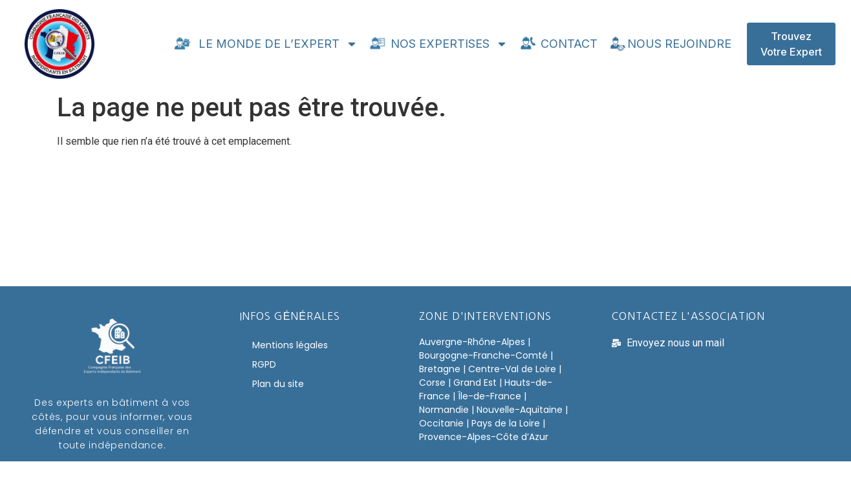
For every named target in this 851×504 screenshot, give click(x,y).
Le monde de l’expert (265, 44)
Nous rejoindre (670, 44)
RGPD (264, 364)
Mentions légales (290, 345)
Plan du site (278, 384)
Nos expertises (438, 44)
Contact (558, 44)
